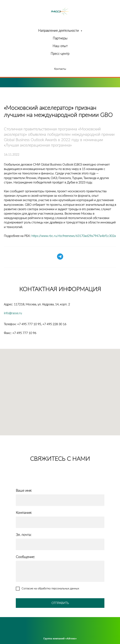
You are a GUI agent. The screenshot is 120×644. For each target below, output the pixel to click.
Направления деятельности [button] (59, 31)
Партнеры (60, 38)
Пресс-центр (60, 54)
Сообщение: (25, 557)
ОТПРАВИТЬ (60, 603)
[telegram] (60, 257)
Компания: (24, 513)
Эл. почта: (24, 535)
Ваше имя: (24, 491)
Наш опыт (60, 46)
